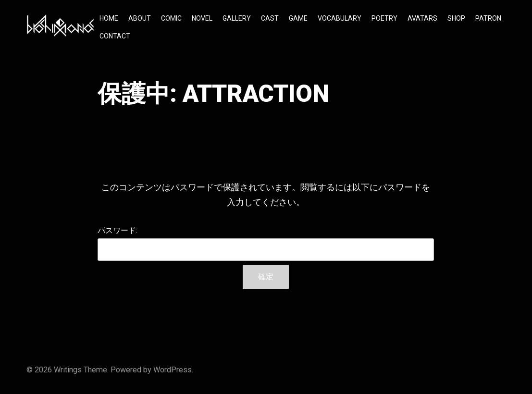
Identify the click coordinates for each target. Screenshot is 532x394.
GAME (298, 18)
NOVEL (202, 18)
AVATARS (422, 18)
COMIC (171, 18)
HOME (109, 18)
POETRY (384, 18)
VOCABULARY (340, 18)
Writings (68, 370)
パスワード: (266, 244)
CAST (270, 18)
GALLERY (237, 18)
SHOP (456, 18)
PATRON (488, 18)
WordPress (173, 370)
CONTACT (115, 36)
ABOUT (140, 18)
